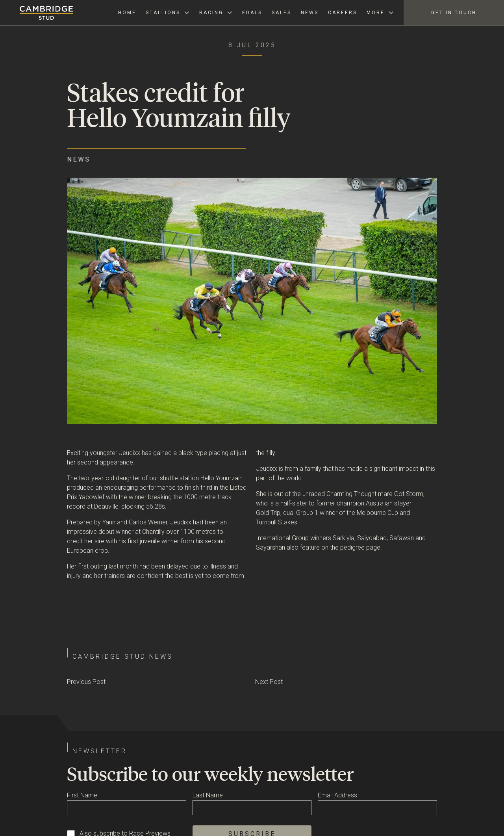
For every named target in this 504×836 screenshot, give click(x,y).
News (310, 13)
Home (127, 13)
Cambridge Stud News (123, 657)
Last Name (208, 795)
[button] (168, 13)
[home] (36, 13)
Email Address (337, 795)
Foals (252, 13)
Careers (343, 13)
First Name (82, 795)
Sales (282, 13)
